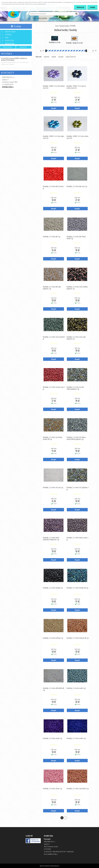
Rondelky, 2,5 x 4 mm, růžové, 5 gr (52, 789)
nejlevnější (46, 57)
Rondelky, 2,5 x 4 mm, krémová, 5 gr (53, 638)
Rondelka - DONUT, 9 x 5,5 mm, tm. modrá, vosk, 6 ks (76, 87)
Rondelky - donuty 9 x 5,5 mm (74, 40)
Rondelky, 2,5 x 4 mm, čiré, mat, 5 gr (53, 488)
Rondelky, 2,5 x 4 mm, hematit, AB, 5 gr (77, 588)
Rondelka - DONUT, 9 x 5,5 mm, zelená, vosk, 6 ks (78, 137)
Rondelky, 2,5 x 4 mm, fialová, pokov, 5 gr (77, 539)
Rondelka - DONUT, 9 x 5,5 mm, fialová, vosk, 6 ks (54, 87)
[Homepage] (28, 18)
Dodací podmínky (42, 18)
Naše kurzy (71, 18)
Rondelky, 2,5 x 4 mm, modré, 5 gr (52, 738)
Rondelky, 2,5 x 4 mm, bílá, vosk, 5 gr (77, 186)
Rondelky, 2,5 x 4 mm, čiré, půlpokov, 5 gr (78, 488)
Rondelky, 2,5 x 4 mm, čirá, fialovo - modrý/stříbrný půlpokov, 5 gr (77, 438)
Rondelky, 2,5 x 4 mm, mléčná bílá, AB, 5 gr (54, 689)
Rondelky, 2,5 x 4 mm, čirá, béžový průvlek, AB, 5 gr (53, 438)
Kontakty (64, 18)
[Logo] (13, 14)
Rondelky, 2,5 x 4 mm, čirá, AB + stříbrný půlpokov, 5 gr (75, 388)
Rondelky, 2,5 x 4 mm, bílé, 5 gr (52, 237)
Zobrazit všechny (7, 47)
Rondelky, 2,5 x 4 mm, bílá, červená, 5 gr (54, 187)
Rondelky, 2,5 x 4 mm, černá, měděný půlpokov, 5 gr (77, 288)
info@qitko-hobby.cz (8, 87)
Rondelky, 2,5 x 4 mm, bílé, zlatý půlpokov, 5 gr (52, 288)
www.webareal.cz (55, 866)
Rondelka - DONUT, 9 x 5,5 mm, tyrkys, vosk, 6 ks (54, 137)
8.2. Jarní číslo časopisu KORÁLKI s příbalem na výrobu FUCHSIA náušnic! (14, 59)
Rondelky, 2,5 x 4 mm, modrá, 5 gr (76, 688)
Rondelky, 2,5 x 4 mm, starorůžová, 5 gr (78, 789)
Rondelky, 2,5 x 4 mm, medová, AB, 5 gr (78, 638)
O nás (34, 18)
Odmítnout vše (80, 7)
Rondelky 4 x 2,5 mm (55, 40)
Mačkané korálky (64, 26)
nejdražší (54, 57)
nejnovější (61, 57)
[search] (77, 14)
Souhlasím (92, 7)
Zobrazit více (23, 47)
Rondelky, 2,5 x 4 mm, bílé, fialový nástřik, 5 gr (76, 238)
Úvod (57, 26)
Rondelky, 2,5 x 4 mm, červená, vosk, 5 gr (54, 388)
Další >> (69, 818)
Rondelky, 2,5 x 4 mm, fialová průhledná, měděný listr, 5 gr (51, 539)
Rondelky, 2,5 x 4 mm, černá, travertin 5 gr (54, 338)
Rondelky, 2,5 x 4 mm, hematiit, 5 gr (53, 588)
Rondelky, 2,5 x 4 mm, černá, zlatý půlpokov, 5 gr (76, 338)
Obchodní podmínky (54, 18)
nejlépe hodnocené (71, 57)
